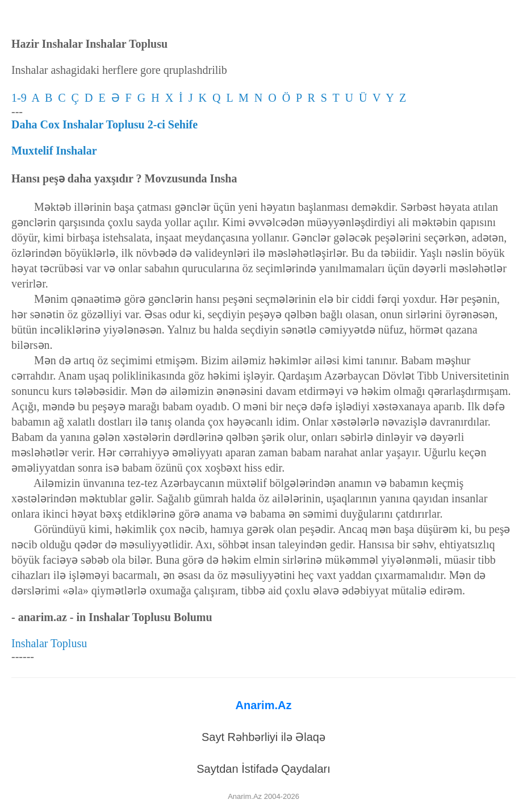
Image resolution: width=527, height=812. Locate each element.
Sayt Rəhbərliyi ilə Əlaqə (263, 737)
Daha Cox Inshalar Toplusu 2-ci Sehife (104, 124)
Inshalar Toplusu (49, 643)
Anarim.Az (264, 705)
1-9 (22, 98)
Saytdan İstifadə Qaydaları (263, 769)
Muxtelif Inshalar (54, 151)
